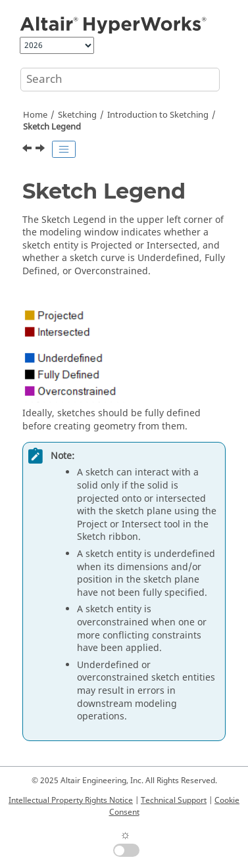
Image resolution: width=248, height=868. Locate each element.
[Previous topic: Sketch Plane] (28, 150)
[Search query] (120, 80)
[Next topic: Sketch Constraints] (41, 150)
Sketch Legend (52, 127)
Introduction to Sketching (158, 115)
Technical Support (174, 800)
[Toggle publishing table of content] (64, 149)
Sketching (77, 115)
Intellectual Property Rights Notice (71, 800)
